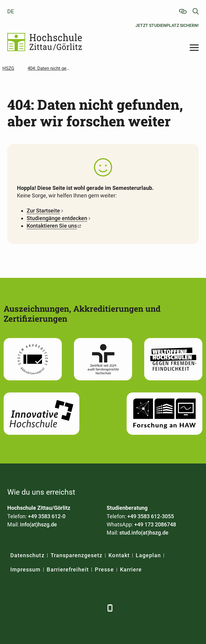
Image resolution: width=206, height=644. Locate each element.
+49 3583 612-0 (47, 516)
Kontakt (119, 555)
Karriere (131, 569)
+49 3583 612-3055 (151, 516)
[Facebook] (13, 608)
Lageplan (148, 555)
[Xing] (46, 608)
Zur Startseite (43, 211)
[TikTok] (96, 608)
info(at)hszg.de (38, 524)
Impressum (25, 569)
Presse (104, 569)
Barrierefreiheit (68, 569)
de (11, 11)
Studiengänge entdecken (57, 218)
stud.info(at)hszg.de (144, 533)
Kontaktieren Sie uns (52, 226)
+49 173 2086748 (155, 524)
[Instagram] (79, 608)
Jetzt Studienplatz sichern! (167, 25)
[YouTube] (63, 608)
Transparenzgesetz (77, 555)
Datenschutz (27, 555)
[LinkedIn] (29, 608)
